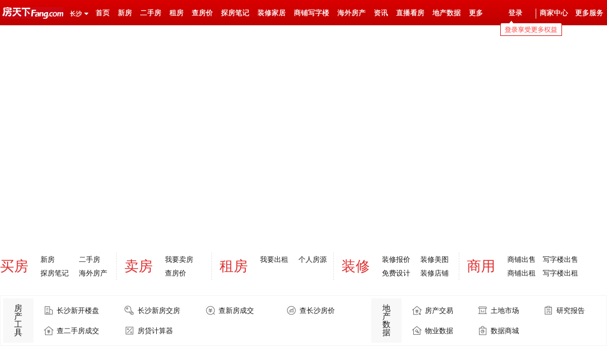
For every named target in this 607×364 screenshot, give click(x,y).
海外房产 (352, 13)
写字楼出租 (560, 273)
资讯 (381, 13)
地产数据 (447, 13)
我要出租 (274, 259)
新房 (125, 13)
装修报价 (396, 259)
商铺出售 (522, 259)
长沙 (76, 14)
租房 (177, 13)
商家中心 (554, 13)
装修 (356, 266)
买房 (14, 266)
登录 (515, 13)
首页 (103, 13)
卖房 (139, 266)
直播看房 (410, 13)
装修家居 (272, 13)
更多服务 (589, 13)
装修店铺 (435, 273)
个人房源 (313, 259)
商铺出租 (522, 273)
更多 (476, 13)
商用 (481, 266)
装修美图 (435, 259)
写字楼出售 (560, 259)
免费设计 (396, 273)
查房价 (202, 13)
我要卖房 (179, 259)
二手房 (151, 13)
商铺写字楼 (312, 13)
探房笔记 (235, 13)
